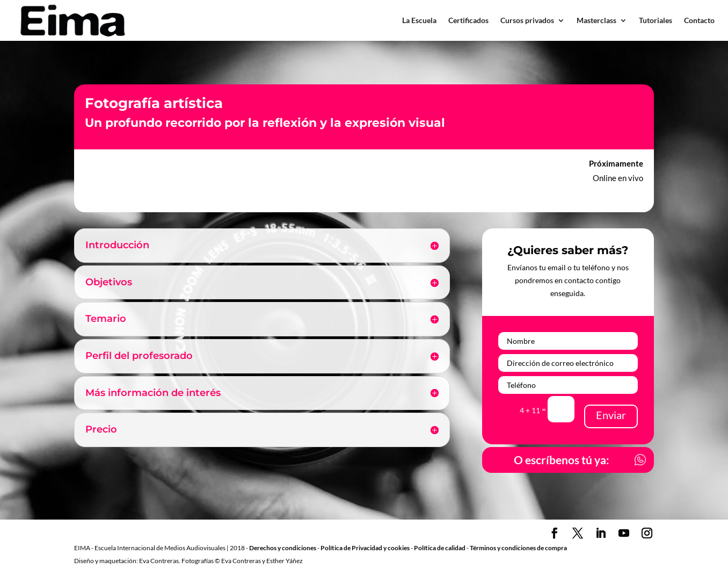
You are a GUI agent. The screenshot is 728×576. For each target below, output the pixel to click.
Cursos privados (527, 20)
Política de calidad (440, 549)
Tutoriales (656, 20)
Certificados (468, 20)
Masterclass (596, 20)
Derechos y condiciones (283, 549)
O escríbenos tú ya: (561, 460)
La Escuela (419, 20)
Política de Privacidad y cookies (365, 549)
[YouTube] (624, 535)
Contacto (699, 20)
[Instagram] (647, 535)
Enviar (611, 415)
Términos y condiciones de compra (518, 549)
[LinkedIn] (601, 535)
